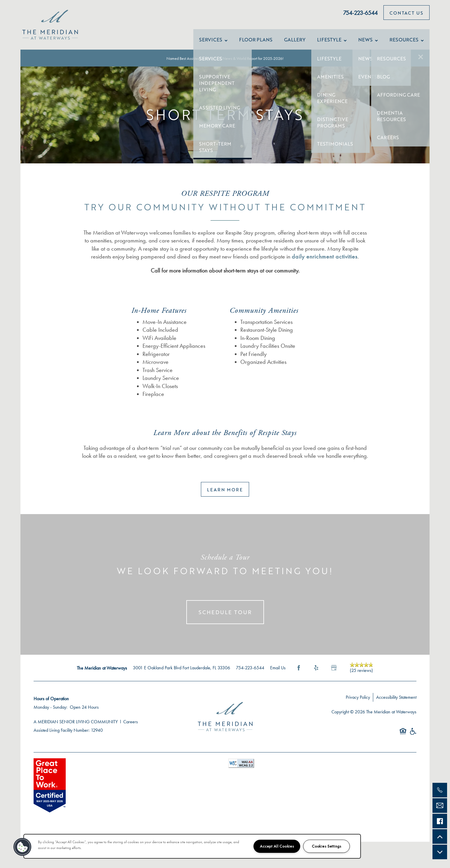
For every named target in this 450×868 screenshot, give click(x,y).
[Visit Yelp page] (316, 674)
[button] (421, 57)
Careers (131, 728)
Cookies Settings (327, 846)
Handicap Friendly (413, 740)
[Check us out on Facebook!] (440, 821)
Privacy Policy (358, 703)
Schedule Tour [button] (225, 618)
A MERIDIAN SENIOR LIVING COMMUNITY (76, 728)
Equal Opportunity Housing (403, 740)
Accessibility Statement (396, 703)
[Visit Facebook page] (299, 674)
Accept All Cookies (277, 846)
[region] (192, 846)
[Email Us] (440, 806)
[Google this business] (334, 674)
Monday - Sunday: (51, 713)
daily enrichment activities (325, 262)
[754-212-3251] (440, 790)
